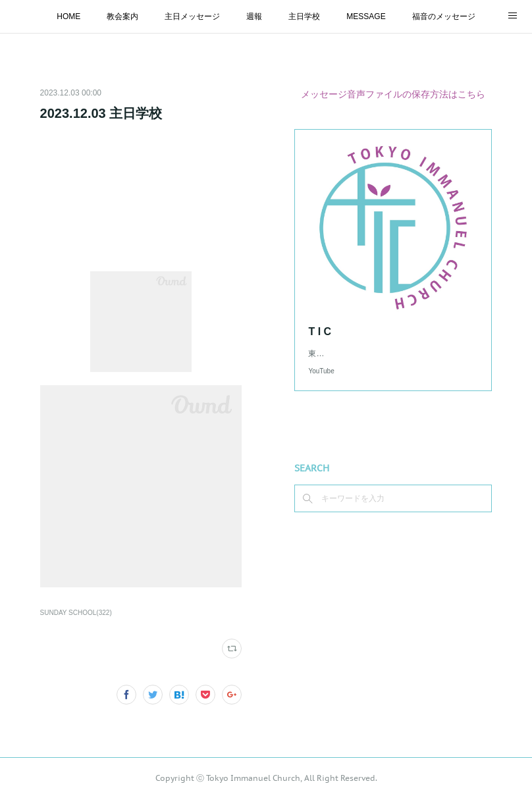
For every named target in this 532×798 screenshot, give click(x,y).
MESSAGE (366, 16)
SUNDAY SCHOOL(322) (76, 613)
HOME (68, 16)
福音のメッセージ (444, 16)
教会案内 (122, 16)
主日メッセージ (192, 16)
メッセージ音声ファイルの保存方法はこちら (393, 94)
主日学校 (304, 16)
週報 (254, 16)
